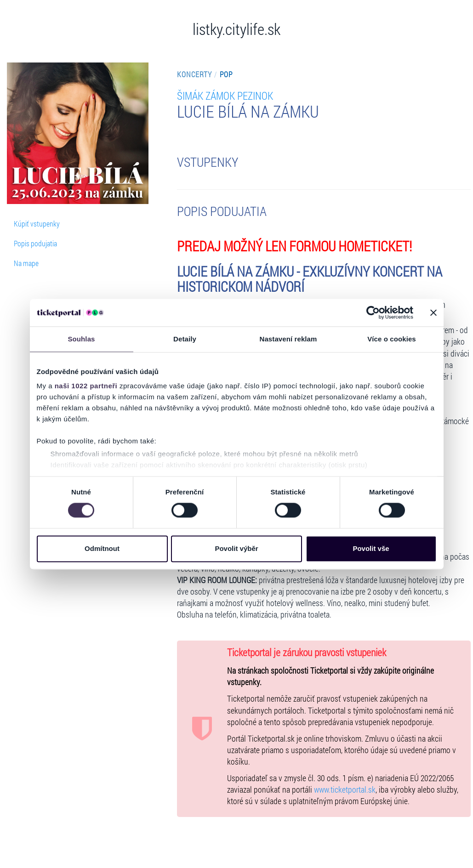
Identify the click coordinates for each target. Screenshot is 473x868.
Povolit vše (371, 548)
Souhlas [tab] (81, 339)
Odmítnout (102, 548)
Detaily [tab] (185, 339)
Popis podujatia (35, 243)
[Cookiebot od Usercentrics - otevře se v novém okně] (373, 312)
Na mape (26, 263)
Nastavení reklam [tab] (288, 339)
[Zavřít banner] (433, 312)
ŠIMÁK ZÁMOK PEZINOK (225, 95)
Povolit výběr (236, 548)
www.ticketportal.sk (345, 790)
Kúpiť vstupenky (37, 224)
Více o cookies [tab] (392, 339)
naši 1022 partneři (86, 386)
